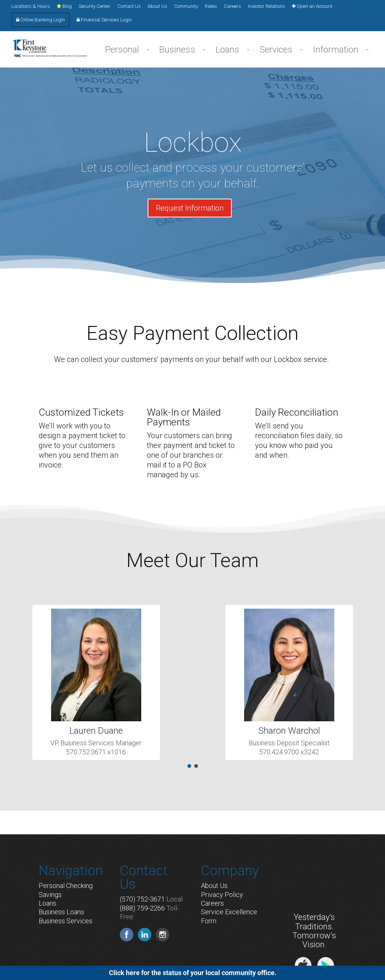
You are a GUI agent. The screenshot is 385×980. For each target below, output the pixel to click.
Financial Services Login (104, 20)
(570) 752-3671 (142, 899)
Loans (48, 903)
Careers (233, 6)
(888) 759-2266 (142, 908)
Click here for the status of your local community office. (193, 973)
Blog (64, 6)
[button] (189, 766)
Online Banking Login (41, 20)
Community (186, 6)
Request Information (190, 208)
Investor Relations (266, 6)
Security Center (94, 6)
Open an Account (312, 6)
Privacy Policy (222, 895)
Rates (211, 6)
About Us (157, 6)
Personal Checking (66, 886)
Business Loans (61, 912)
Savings (50, 895)
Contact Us (129, 6)
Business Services (66, 921)
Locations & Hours (31, 6)
